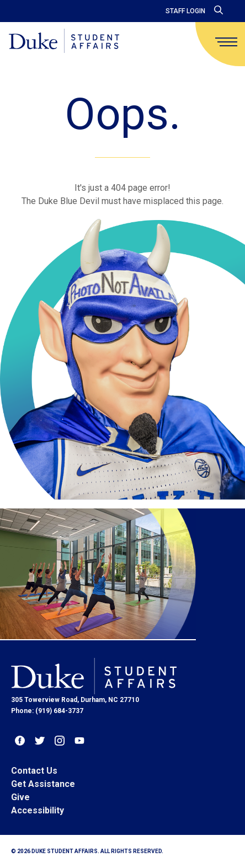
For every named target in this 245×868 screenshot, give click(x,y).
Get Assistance (43, 784)
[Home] (64, 42)
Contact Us (34, 771)
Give (20, 797)
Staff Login (185, 11)
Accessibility (38, 810)
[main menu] (226, 42)
